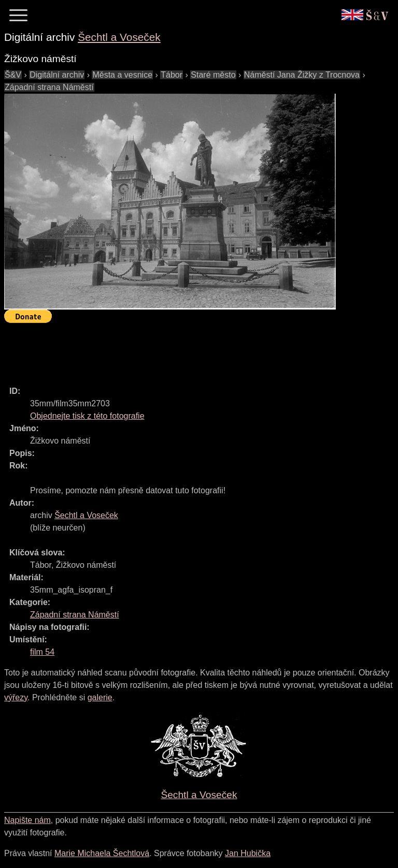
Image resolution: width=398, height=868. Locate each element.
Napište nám (27, 820)
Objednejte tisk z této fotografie (87, 416)
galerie (100, 697)
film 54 (42, 652)
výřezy (16, 697)
